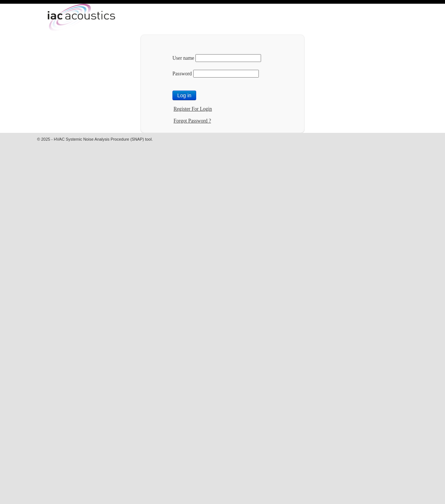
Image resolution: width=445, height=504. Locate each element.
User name (183, 58)
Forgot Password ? (192, 121)
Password (182, 74)
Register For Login (193, 109)
